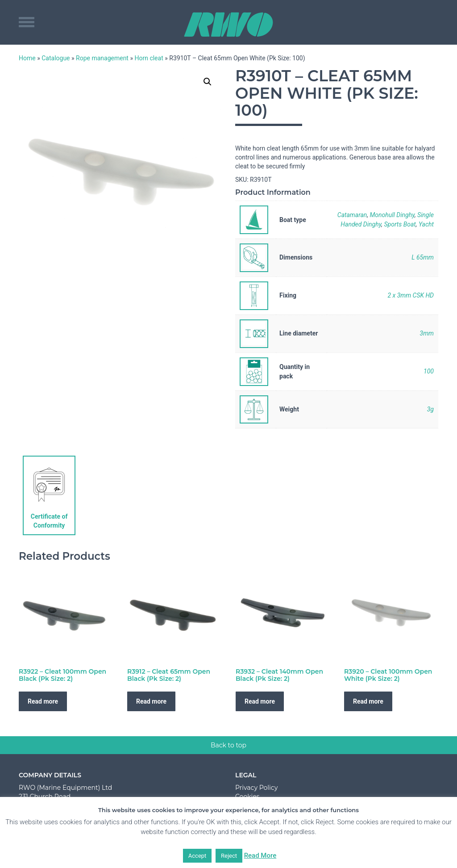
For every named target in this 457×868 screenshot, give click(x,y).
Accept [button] (197, 856)
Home (27, 58)
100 (429, 371)
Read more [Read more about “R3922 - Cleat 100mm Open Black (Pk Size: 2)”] (43, 701)
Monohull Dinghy (392, 215)
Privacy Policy (256, 788)
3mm (427, 333)
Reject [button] (229, 856)
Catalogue (56, 58)
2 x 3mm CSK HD (411, 295)
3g (430, 409)
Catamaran (352, 215)
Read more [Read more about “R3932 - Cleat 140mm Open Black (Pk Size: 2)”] (260, 701)
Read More (260, 855)
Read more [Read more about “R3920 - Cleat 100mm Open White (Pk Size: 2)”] (368, 701)
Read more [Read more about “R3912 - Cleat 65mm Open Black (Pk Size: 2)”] (151, 701)
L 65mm (423, 257)
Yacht (426, 224)
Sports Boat (400, 224)
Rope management (102, 58)
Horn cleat (149, 58)
